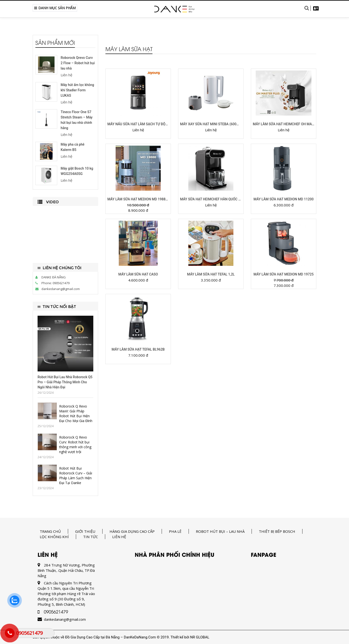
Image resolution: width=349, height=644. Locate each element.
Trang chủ (50, 531)
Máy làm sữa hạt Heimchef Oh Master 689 (284, 124)
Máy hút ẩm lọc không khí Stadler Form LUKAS (77, 90)
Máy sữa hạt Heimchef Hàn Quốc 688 (211, 199)
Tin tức (91, 537)
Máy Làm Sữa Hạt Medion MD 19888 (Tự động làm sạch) (138, 199)
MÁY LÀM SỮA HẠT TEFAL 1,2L (211, 274)
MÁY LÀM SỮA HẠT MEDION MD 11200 (284, 199)
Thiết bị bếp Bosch (277, 531)
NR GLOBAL (200, 637)
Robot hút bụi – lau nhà (220, 531)
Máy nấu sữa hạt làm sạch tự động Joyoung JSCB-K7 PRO (138, 124)
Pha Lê (175, 531)
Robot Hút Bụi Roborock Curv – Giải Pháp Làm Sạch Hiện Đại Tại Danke (76, 475)
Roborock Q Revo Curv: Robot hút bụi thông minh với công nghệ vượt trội (75, 444)
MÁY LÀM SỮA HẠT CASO (138, 274)
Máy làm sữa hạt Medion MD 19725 (284, 274)
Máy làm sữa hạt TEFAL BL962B (138, 349)
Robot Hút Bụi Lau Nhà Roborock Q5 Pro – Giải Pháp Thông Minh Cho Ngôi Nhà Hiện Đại (65, 382)
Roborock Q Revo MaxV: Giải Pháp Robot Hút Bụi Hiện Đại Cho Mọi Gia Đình (76, 413)
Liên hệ (119, 537)
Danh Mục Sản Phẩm (55, 8)
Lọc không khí (54, 537)
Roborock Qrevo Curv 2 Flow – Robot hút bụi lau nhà (78, 63)
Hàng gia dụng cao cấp (132, 531)
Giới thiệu (85, 531)
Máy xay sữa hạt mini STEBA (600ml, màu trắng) (211, 124)
